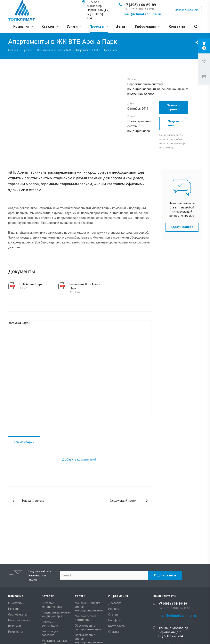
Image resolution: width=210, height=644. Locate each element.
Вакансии (15, 626)
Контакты (177, 27)
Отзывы (114, 632)
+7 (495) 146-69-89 (140, 5)
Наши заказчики (19, 620)
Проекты (99, 27)
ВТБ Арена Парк (31, 284)
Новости (114, 609)
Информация (147, 27)
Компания (23, 27)
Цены (120, 27)
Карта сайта (116, 626)
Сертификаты (17, 615)
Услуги (74, 27)
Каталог (50, 27)
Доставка (115, 603)
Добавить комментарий (79, 460)
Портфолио (116, 620)
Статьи (113, 615)
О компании (16, 603)
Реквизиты (16, 632)
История (14, 609)
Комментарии (24, 442)
